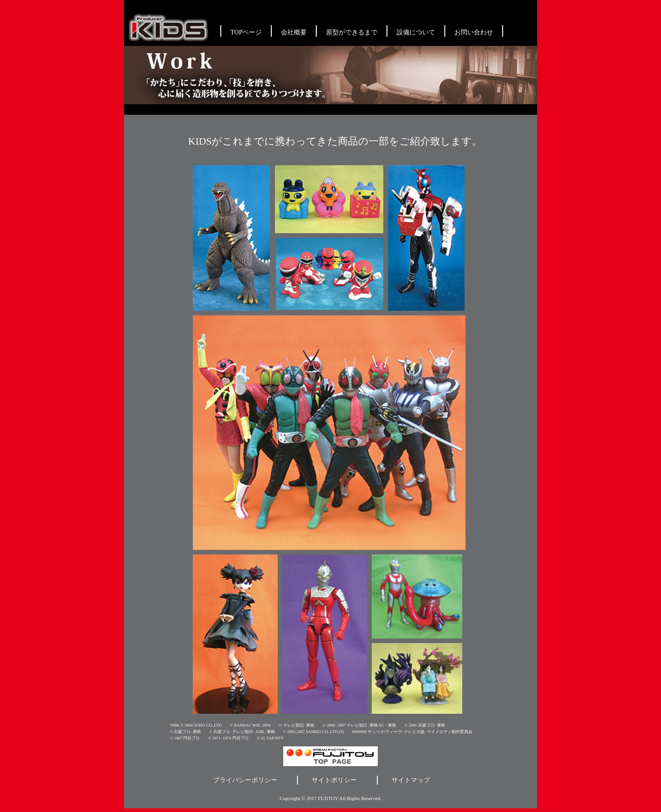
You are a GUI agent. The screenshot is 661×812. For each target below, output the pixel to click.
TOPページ (246, 32)
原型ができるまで (352, 32)
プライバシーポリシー (245, 780)
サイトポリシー (334, 780)
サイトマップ (411, 780)
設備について (416, 32)
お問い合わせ (474, 32)
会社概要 (294, 32)
